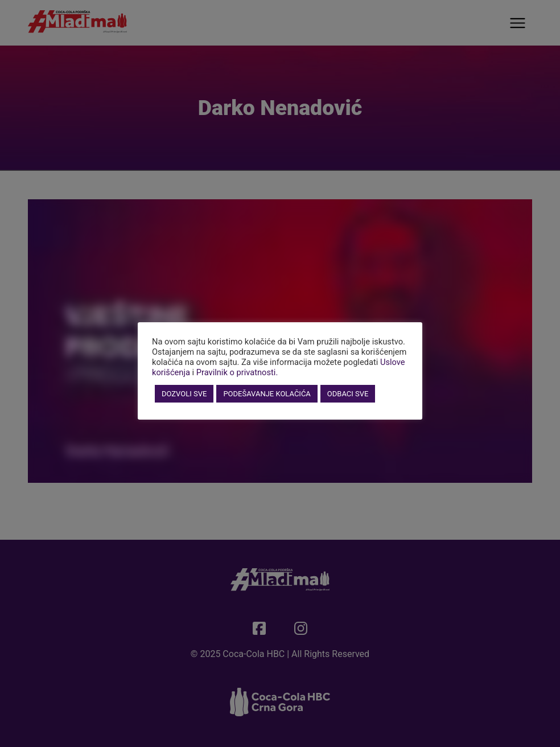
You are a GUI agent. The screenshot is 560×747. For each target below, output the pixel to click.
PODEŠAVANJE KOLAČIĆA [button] (267, 394)
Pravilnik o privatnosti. (237, 372)
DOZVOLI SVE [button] (184, 394)
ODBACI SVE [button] (348, 394)
